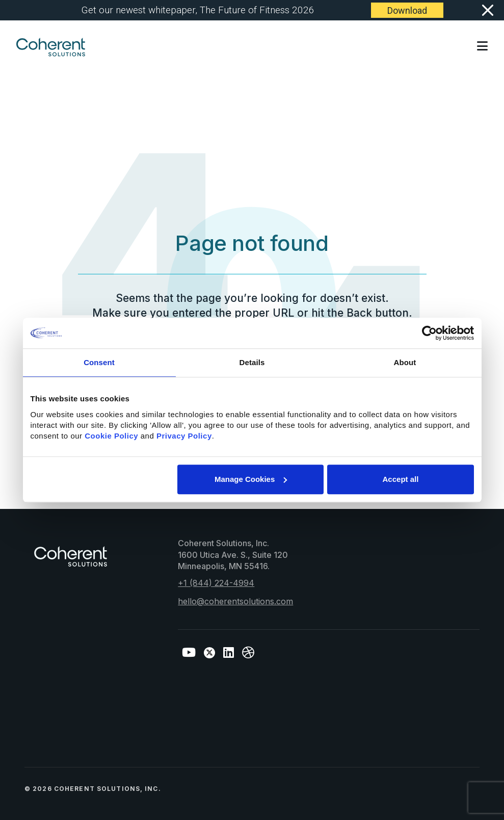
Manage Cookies (251, 479)
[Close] (487, 10)
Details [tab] (252, 362)
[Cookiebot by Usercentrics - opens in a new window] (429, 333)
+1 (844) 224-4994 (216, 583)
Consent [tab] (99, 362)
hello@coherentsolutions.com (235, 601)
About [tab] (405, 362)
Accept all (401, 479)
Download (407, 10)
